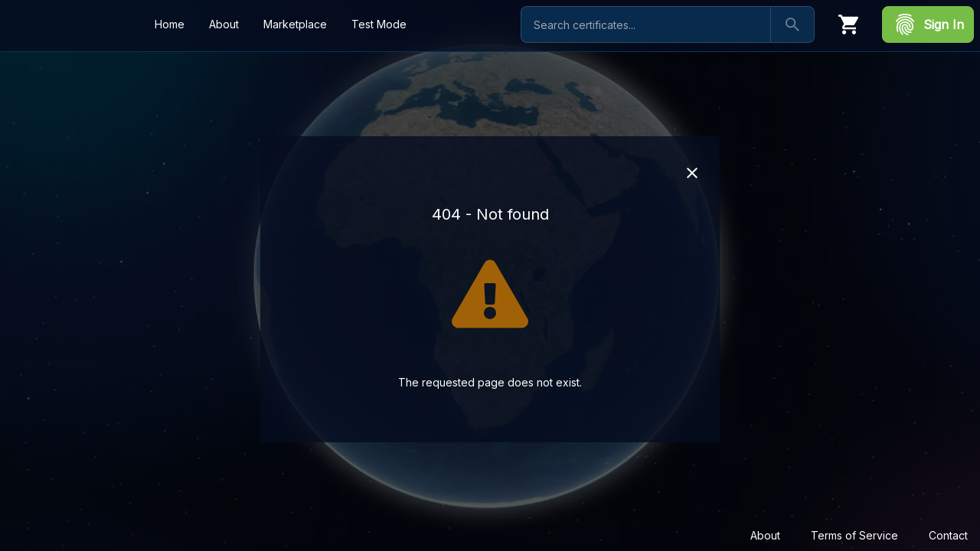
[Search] (793, 24)
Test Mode (379, 24)
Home (170, 24)
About (765, 535)
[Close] (692, 173)
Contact (948, 535)
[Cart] (848, 24)
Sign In (928, 24)
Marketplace (295, 24)
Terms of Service (854, 535)
